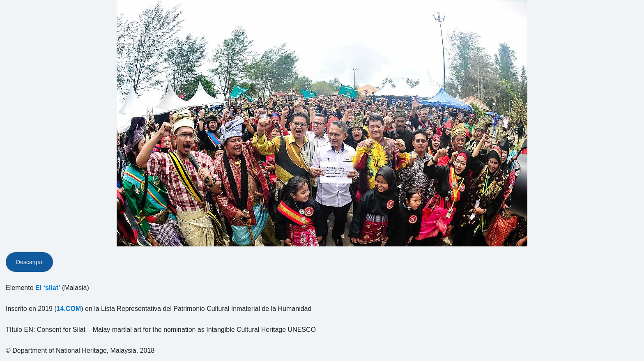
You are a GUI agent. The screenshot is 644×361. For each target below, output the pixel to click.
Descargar (29, 262)
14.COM (69, 309)
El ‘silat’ (48, 288)
